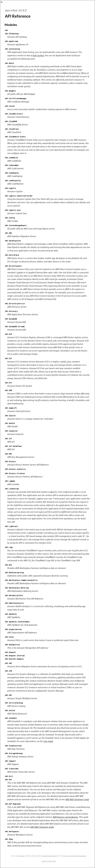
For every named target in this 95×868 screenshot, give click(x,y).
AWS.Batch (9, 63)
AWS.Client (10, 106)
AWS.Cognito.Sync (13, 210)
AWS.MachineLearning (14, 572)
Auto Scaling (38, 55)
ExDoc (22, 856)
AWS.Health (10, 423)
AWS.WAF (8, 780)
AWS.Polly (9, 637)
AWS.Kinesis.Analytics (15, 469)
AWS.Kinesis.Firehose (15, 473)
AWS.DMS (8, 233)
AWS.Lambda (10, 481)
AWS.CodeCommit (12, 165)
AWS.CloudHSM (11, 121)
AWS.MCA (8, 565)
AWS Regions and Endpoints (65, 817)
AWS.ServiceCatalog (14, 703)
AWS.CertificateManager (16, 98)
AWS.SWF (8, 695)
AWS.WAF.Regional (13, 804)
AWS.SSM (8, 671)
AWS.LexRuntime (12, 489)
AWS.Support (10, 761)
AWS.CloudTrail (12, 129)
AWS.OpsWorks (11, 614)
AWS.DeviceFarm (12, 255)
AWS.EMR (8, 390)
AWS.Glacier (10, 416)
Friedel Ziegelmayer (49, 856)
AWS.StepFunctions (13, 746)
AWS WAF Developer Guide (77, 799)
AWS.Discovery (11, 311)
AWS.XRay (9, 839)
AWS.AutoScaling (12, 49)
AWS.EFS (8, 383)
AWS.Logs (9, 547)
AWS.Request (10, 652)
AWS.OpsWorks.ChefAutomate (17, 622)
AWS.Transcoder (12, 769)
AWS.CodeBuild (11, 158)
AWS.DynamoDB (11, 319)
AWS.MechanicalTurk (14, 595)
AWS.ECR (8, 334)
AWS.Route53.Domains (14, 659)
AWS (6, 30)
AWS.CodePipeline (13, 181)
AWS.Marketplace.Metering (17, 588)
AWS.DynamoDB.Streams (15, 326)
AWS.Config (10, 218)
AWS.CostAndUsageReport (16, 225)
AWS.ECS (8, 358)
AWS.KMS (8, 454)
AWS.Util (9, 776)
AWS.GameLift (11, 408)
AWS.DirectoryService (15, 304)
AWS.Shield (10, 710)
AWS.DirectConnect (13, 266)
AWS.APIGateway (12, 34)
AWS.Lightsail (11, 526)
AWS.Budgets (10, 91)
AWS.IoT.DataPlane (13, 446)
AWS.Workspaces (12, 831)
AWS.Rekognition (12, 645)
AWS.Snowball (11, 718)
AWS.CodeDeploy (12, 173)
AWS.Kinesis (10, 461)
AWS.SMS (8, 663)
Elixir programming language (75, 856)
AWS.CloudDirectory (14, 114)
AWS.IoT (8, 438)
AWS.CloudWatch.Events (15, 137)
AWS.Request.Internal (15, 656)
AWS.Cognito (10, 188)
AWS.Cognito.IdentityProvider (19, 196)
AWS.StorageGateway (14, 753)
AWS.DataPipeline (13, 241)
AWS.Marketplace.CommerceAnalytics (21, 580)
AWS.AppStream (11, 41)
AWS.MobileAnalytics (14, 603)
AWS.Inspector (11, 431)
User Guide (48, 741)
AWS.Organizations (13, 629)
